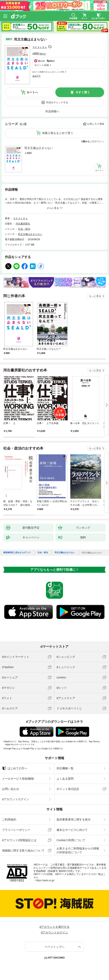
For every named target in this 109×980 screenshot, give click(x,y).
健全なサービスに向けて (72, 830)
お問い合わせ (11, 789)
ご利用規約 (9, 820)
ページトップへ (54, 947)
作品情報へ (52, 111)
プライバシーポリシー (16, 830)
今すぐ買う (83, 92)
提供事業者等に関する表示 (74, 820)
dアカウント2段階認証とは (19, 840)
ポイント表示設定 (68, 789)
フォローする (50, 47)
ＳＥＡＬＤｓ (40, 47)
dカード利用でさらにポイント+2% (48, 72)
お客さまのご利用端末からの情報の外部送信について (78, 850)
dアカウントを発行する (54, 927)
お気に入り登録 (96, 124)
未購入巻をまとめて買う (58, 133)
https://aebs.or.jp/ (45, 880)
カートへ (32, 92)
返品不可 (36, 76)
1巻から (86, 141)
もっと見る (95, 296)
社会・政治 (24, 229)
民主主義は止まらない (39, 148)
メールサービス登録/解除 (18, 779)
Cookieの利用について (71, 840)
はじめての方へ (15, 768)
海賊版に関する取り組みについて (23, 850)
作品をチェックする (57, 102)
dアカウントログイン (16, 799)
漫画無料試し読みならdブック (17, 553)
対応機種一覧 (65, 768)
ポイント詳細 (42, 65)
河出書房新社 (23, 224)
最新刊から (98, 141)
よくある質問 (65, 779)
